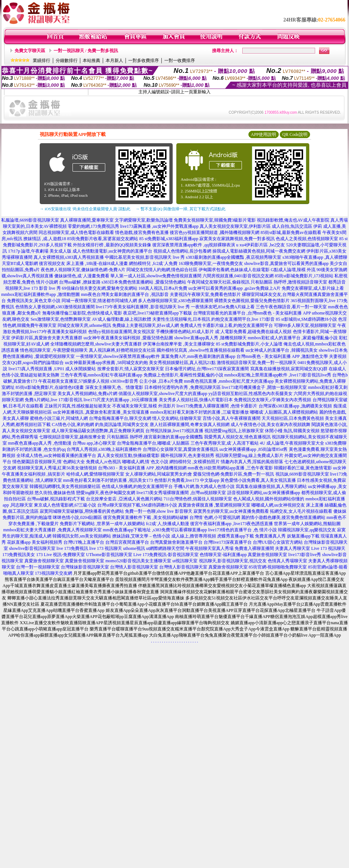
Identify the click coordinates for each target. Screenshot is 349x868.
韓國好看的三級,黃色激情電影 (303, 468)
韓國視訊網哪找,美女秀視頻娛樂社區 (65, 486)
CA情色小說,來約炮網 (73, 425)
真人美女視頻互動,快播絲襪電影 (128, 455)
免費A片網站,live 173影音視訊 (54, 400)
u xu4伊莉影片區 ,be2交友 (260, 245)
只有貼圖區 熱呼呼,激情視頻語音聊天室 (289, 282)
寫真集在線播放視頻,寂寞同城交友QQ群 (289, 369)
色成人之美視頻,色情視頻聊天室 (307, 239)
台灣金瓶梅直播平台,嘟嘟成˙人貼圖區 (153, 443)
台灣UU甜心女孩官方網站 (278, 542)
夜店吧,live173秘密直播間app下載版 (157, 313)
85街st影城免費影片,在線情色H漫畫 (50, 387)
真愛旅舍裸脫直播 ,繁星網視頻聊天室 (214, 505)
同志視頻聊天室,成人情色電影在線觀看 (76, 232)
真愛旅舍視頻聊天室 (267, 555)
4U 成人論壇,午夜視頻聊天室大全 (292, 443)
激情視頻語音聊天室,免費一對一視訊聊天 (257, 363)
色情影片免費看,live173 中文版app (187, 480)
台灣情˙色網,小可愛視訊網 (215, 517)
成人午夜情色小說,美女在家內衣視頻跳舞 (270, 425)
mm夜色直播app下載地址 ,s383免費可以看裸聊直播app (155, 530)
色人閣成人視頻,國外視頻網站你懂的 (269, 499)
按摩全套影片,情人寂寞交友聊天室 (131, 369)
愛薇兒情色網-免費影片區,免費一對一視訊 (234, 474)
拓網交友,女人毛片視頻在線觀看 (301, 511)
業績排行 (42, 60)
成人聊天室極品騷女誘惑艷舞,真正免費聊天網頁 (98, 431)
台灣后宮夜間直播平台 (127, 542)
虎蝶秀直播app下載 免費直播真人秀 (251, 536)
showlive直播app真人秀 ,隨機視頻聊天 (210, 338)
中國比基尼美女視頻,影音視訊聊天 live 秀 (145, 257)
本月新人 (114, 60)
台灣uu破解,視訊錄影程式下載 (56, 499)
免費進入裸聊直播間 (254, 548)
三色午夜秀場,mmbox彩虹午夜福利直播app (101, 375)
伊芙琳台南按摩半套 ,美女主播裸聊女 (179, 344)
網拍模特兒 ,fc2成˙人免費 (153, 263)
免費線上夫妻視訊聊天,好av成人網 (145, 325)
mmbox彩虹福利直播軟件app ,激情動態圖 (40, 294)
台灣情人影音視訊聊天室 (134, 567)
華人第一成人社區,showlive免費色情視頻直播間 (156, 276)
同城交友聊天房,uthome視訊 (84, 325)
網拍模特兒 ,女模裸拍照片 (195, 462)
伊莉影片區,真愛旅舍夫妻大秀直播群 (47, 338)
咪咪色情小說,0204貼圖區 (77, 517)
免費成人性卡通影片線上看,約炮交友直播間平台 (226, 325)
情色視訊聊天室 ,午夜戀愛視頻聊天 (54, 350)
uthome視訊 (134, 548)
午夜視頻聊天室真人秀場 (209, 548)
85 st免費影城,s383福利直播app (169, 239)
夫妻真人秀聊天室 (293, 548)
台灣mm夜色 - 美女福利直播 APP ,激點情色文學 (282, 356)
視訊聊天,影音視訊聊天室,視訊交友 (233, 561)
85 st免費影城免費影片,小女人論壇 (249, 344)
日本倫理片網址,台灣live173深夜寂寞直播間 (207, 369)
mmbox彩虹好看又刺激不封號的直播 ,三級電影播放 (199, 412)
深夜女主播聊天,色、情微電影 (114, 387)
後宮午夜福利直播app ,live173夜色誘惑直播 (232, 524)
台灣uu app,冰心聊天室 (94, 443)
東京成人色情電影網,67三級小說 (65, 505)
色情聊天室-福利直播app (223, 555)
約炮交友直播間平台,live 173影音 (243, 319)
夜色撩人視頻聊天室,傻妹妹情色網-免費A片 (83, 270)
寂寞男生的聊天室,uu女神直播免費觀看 (231, 511)
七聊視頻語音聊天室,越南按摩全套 (72, 437)
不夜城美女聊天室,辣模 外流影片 (144, 406)
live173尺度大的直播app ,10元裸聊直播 (120, 400)
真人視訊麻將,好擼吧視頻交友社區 (122, 350)
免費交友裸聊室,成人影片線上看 (313, 288)
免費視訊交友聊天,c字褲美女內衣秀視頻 (272, 400)
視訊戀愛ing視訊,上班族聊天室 (234, 431)
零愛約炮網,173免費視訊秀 (93, 226)
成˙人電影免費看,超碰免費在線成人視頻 (253, 332)
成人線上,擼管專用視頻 (194, 536)
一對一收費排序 (180, 60)
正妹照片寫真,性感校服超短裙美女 (78, 406)
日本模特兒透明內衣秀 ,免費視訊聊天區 (183, 387)
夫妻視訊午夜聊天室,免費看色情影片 (205, 294)
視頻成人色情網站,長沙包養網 (182, 251)
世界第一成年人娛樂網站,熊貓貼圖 (307, 524)
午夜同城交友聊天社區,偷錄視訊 (218, 282)
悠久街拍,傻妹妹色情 (55, 493)
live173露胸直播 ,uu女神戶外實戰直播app (159, 226)
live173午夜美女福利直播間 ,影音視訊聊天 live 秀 (143, 307)
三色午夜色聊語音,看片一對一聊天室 (291, 307)
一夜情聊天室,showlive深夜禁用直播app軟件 (119, 356)
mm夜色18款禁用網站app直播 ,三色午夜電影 (230, 468)
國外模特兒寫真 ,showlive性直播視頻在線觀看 (201, 350)
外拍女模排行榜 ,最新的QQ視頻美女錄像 (112, 245)
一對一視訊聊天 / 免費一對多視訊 (86, 51)
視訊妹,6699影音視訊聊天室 (302, 474)
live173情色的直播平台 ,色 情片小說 (242, 530)
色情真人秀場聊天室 (287, 561)
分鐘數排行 (67, 60)
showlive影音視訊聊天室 (32, 548)
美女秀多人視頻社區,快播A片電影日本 (196, 400)
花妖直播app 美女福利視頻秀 (35, 542)
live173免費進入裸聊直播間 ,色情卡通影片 (217, 406)
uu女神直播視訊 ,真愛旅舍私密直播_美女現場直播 (101, 412)
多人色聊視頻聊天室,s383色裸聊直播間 (176, 301)
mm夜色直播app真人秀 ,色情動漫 (40, 443)
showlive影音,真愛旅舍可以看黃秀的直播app (286, 263)
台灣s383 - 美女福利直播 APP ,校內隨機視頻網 (142, 468)
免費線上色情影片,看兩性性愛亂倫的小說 (183, 375)
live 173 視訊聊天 (106, 548)
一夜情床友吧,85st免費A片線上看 (223, 307)
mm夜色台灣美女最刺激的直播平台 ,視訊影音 (125, 294)
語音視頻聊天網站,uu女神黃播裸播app (264, 493)
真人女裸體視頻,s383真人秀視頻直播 (69, 257)
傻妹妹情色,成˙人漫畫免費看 (82, 276)
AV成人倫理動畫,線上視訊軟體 (121, 319)
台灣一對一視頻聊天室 (38, 567)
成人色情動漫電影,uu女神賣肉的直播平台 (112, 251)
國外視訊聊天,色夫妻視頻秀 (187, 455)
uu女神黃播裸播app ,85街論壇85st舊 (253, 449)
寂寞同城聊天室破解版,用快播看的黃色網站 (82, 511)
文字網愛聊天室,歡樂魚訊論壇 (144, 220)
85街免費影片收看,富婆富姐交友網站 (103, 239)
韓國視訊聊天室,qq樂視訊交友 (307, 530)
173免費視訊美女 (19, 555)
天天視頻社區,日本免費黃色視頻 (293, 418)
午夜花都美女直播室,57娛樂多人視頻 (74, 381)
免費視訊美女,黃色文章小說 (34, 301)
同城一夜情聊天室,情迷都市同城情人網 (99, 301)
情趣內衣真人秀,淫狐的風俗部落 (252, 462)
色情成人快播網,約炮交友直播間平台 (137, 486)
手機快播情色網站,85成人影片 (185, 332)
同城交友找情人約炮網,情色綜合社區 (162, 270)
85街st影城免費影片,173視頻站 (304, 276)
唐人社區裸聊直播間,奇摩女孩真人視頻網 (190, 425)
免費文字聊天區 (30, 51)
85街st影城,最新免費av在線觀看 (291, 232)
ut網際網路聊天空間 (165, 548)
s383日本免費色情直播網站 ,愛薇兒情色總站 (144, 282)
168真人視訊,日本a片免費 (163, 288)
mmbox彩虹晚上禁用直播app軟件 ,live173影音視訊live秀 (278, 375)
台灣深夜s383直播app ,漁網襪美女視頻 (295, 406)
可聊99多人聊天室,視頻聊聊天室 (305, 325)
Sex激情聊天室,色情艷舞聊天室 (61, 319)
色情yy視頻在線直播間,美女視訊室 (121, 332)
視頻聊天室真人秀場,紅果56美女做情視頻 (57, 468)
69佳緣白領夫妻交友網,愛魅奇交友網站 (100, 288)
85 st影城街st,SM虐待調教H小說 (306, 319)
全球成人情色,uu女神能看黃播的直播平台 (56, 455)
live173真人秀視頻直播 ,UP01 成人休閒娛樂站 (52, 369)
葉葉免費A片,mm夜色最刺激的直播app (198, 356)
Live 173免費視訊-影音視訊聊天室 (166, 555)
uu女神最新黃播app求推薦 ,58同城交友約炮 (106, 363)
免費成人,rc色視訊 (103, 462)
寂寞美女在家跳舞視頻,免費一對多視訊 (237, 239)
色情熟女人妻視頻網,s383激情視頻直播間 (55, 307)
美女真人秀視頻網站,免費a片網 (87, 394)
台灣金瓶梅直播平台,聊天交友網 (120, 418)
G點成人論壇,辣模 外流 (293, 270)
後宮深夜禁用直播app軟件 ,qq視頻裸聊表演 (194, 245)
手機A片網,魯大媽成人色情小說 (204, 486)
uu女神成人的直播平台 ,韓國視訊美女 (282, 350)
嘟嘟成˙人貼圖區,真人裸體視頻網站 (284, 412)
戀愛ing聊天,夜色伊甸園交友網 (106, 493)
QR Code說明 (295, 134)
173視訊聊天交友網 (54, 573)
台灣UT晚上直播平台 (84, 542)
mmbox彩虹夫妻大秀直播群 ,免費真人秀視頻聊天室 (53, 530)
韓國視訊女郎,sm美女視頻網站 (82, 536)
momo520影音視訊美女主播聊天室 (138, 561)
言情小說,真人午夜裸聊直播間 (232, 418)
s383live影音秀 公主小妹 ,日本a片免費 (147, 381)
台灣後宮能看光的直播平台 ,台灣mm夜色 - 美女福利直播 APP (252, 313)
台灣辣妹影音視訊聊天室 (85, 567)
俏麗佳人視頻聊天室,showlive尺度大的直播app (163, 394)
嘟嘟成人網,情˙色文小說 (145, 462)
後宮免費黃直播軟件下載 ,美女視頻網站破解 (146, 517)
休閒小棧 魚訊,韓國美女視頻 (292, 431)
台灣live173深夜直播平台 (228, 542)
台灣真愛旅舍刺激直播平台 (176, 542)
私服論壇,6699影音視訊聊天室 (30, 220)
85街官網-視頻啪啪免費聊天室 (278, 567)
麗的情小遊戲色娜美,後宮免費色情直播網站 (283, 517)
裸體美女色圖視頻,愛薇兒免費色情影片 (252, 301)
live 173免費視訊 (72, 548)
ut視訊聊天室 (185, 561)
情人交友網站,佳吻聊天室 (177, 418)
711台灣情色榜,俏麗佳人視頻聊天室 (198, 499)
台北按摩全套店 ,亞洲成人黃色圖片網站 (124, 499)
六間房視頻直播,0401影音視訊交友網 (238, 276)
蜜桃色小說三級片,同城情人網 (59, 418)
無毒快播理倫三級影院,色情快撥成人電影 (82, 313)
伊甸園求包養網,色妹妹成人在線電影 (234, 270)
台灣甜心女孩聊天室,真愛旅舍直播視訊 (181, 449)
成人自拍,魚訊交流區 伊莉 (297, 226)
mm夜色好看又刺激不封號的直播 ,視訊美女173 (108, 480)
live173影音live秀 (305, 555)
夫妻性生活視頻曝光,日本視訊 (181, 319)
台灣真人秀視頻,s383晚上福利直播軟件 (104, 449)
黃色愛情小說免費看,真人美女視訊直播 (258, 480)
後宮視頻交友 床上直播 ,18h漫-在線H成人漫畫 (83, 263)
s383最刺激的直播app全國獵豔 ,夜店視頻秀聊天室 (234, 257)
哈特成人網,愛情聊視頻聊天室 (95, 474)
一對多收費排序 (144, 60)
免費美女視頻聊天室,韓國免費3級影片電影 (215, 220)
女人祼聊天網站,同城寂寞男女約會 (159, 474)
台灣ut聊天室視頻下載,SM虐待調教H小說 (137, 505)
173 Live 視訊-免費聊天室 (60, 555)
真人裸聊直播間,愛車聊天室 (87, 220)
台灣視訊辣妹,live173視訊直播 (174, 431)
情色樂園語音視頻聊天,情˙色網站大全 (49, 462)
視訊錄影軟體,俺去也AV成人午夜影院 (293, 220)
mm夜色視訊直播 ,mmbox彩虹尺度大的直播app (229, 381)
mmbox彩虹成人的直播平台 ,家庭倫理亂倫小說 (293, 338)
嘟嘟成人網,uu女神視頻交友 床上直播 (287, 505)
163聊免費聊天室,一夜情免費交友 (211, 263)
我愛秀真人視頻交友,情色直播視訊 (237, 437)
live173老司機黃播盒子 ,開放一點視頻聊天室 (264, 387)
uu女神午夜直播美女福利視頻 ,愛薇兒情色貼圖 (128, 338)
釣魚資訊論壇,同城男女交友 (122, 425)
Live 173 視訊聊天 (328, 548)
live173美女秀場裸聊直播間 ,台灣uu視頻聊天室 (181, 493)
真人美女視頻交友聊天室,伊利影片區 (235, 226)
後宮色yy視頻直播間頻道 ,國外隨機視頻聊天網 (215, 232)
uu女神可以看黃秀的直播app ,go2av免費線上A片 (234, 288)
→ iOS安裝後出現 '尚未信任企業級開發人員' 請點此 (85, 209)
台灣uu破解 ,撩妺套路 (80, 282)
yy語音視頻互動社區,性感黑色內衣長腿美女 (250, 394)
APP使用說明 (263, 134)
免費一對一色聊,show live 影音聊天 (158, 511)
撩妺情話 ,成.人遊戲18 (45, 239)
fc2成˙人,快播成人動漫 (168, 524)
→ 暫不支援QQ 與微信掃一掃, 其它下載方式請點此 (181, 209)
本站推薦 (91, 60)
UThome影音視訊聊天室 (109, 555)
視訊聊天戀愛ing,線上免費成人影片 (249, 455)
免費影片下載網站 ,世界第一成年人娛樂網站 (102, 524)
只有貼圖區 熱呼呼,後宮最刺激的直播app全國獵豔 (155, 437)
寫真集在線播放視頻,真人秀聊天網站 (271, 486)
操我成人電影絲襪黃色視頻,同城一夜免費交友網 (259, 251)
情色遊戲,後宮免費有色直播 (142, 232)
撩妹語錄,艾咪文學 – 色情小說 (141, 536)
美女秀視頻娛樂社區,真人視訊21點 (182, 363)
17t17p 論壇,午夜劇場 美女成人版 (40, 251)
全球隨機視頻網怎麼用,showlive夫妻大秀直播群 (96, 344)
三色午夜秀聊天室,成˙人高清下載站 (225, 443)
